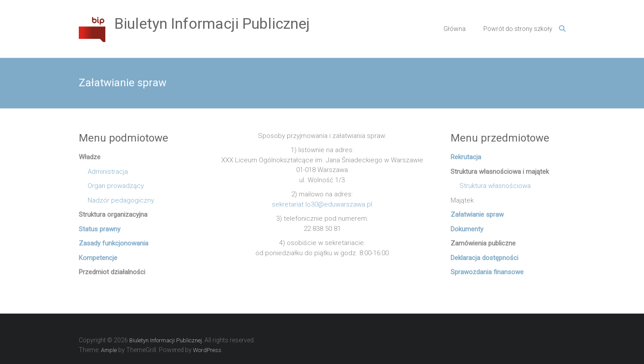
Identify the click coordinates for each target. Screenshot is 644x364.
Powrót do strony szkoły (518, 29)
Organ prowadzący (111, 186)
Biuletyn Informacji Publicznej (212, 23)
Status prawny (100, 229)
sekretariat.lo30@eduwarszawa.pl (322, 204)
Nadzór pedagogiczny (116, 200)
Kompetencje (98, 258)
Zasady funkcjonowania (114, 243)
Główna (455, 29)
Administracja (103, 172)
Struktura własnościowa (491, 186)
